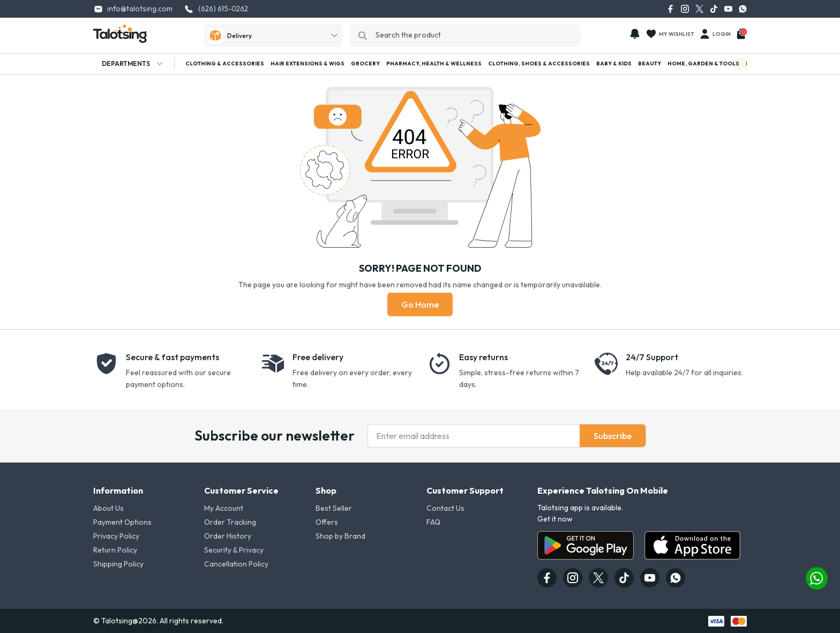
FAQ (433, 522)
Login (715, 34)
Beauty (650, 64)
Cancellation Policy (236, 564)
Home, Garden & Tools (703, 64)
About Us (108, 508)
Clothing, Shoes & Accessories (539, 64)
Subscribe (613, 436)
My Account (224, 508)
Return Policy (115, 550)
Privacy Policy (116, 536)
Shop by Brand (340, 536)
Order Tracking (230, 522)
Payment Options (122, 522)
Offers (327, 522)
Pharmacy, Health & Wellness (434, 64)
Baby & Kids (614, 64)
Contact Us (445, 508)
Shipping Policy (118, 564)
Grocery (365, 64)
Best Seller (334, 508)
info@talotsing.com (133, 9)
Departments (129, 64)
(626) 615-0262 (219, 9)
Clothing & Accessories (225, 64)
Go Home (420, 304)
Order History (228, 536)
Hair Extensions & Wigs (307, 64)
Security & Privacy (234, 550)
